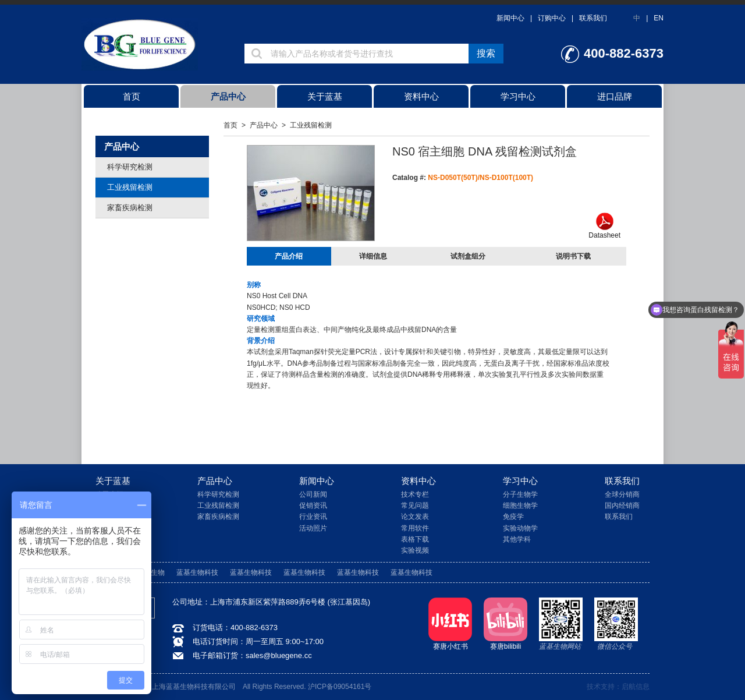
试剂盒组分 (468, 256)
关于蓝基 (325, 96)
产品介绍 (289, 256)
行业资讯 (313, 517)
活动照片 (313, 528)
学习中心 (518, 96)
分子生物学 (520, 494)
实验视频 (415, 550)
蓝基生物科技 (197, 572)
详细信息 (373, 256)
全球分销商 (622, 494)
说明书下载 (573, 256)
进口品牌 (615, 96)
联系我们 (593, 18)
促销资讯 (313, 505)
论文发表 (415, 517)
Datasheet (604, 226)
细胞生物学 (520, 505)
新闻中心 (510, 18)
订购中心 (552, 18)
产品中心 (228, 96)
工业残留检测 (130, 187)
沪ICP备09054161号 (340, 687)
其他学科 (517, 539)
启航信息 (636, 687)
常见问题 (415, 505)
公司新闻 (313, 494)
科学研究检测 (130, 167)
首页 (132, 96)
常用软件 (415, 528)
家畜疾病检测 (130, 208)
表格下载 (415, 539)
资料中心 (421, 96)
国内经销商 (622, 505)
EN (659, 18)
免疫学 (513, 517)
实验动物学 (520, 528)
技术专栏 (415, 494)
